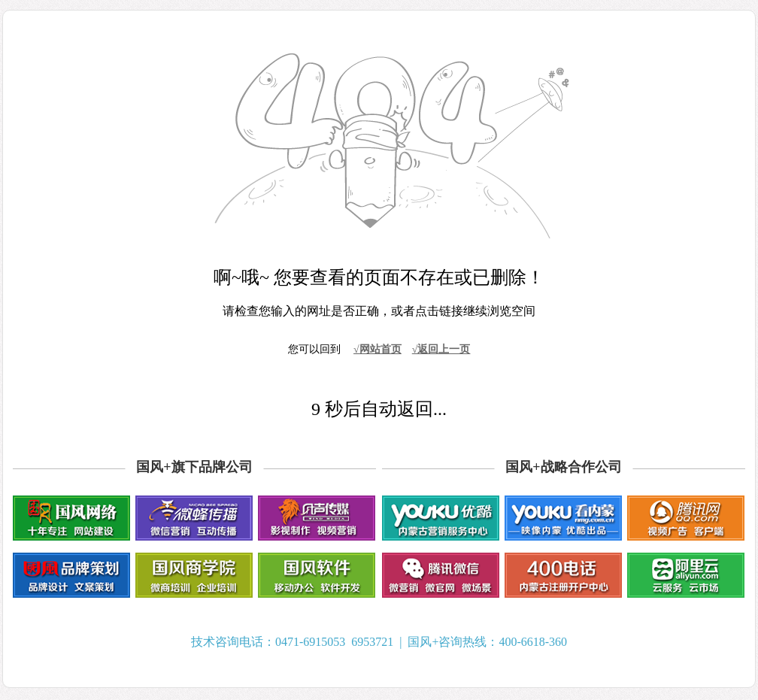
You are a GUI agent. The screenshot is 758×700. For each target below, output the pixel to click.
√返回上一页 (441, 349)
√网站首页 (377, 349)
